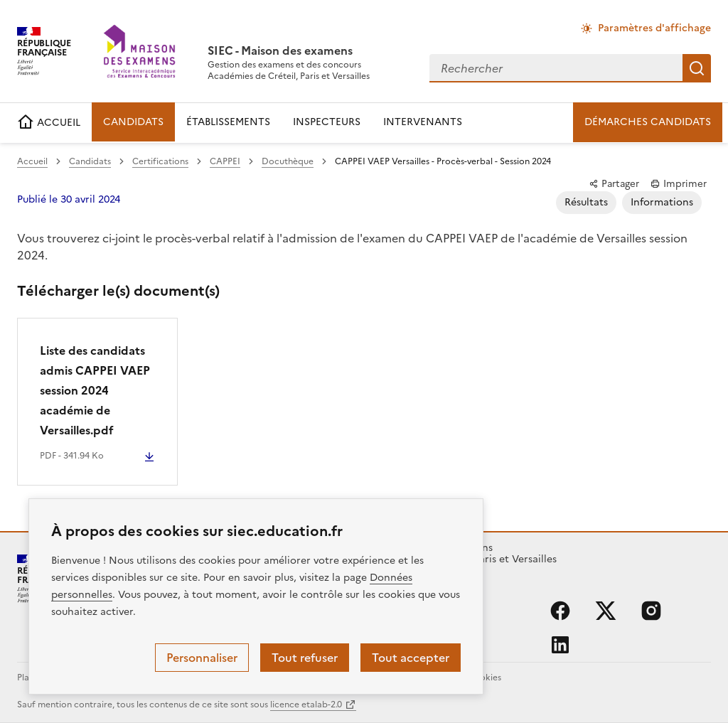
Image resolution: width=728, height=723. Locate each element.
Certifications (160, 161)
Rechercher (697, 68)
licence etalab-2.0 (306, 705)
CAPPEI (225, 161)
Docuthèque (288, 161)
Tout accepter (411, 658)
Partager (614, 183)
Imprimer (679, 183)
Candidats (90, 161)
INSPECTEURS (327, 122)
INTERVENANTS (423, 122)
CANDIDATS (133, 122)
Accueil (32, 161)
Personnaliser (202, 658)
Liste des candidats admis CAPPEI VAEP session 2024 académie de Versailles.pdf (95, 390)
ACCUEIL (49, 123)
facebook (560, 611)
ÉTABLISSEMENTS (228, 122)
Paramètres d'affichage (654, 28)
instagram (651, 611)
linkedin (560, 645)
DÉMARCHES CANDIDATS (648, 122)
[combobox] (556, 68)
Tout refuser (305, 658)
